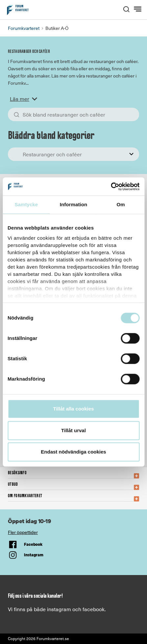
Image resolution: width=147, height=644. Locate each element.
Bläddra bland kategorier (51, 135)
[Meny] (138, 9)
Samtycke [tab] (26, 204)
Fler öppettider (23, 532)
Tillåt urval (73, 430)
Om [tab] (121, 204)
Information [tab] (74, 204)
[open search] (126, 9)
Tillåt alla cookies (74, 409)
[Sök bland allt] (73, 114)
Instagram (34, 555)
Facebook (33, 544)
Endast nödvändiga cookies (73, 452)
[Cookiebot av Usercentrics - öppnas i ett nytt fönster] (111, 187)
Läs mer (25, 99)
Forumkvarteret (24, 28)
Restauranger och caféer (29, 51)
